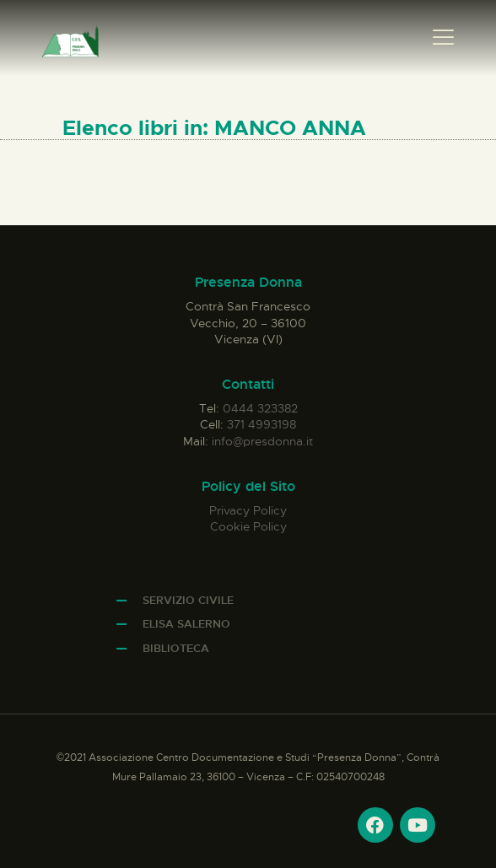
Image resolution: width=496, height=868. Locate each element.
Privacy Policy (248, 510)
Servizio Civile (188, 600)
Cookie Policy (248, 526)
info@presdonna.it (262, 441)
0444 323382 (260, 408)
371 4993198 (261, 424)
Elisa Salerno (186, 624)
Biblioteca (176, 648)
